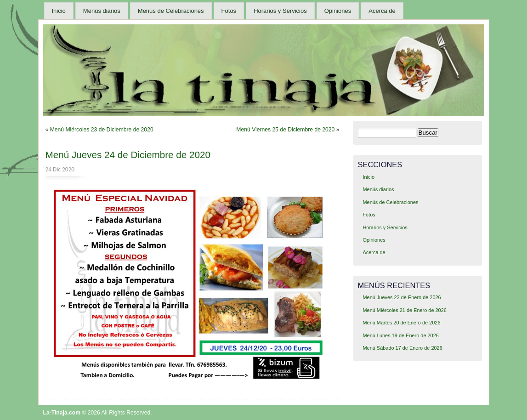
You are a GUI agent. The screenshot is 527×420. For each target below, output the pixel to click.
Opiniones (338, 11)
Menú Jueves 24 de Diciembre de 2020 (128, 155)
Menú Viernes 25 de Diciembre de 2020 (285, 130)
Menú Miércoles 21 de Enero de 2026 (404, 310)
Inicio (59, 11)
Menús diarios (102, 11)
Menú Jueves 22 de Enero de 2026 (402, 297)
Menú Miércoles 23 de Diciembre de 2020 (102, 130)
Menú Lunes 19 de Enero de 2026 (400, 335)
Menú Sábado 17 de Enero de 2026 (402, 348)
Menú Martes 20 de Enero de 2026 (401, 323)
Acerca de (382, 11)
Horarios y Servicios (280, 11)
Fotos (229, 11)
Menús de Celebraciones (171, 11)
